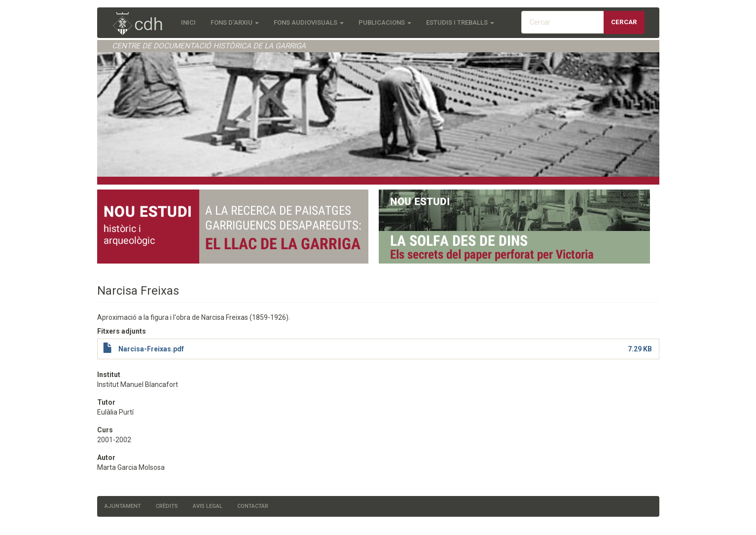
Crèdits (167, 506)
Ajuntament (123, 506)
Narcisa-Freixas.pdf (151, 349)
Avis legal (208, 506)
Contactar (253, 506)
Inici (188, 22)
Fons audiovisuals (309, 22)
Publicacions (385, 22)
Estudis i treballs (460, 22)
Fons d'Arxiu (235, 22)
